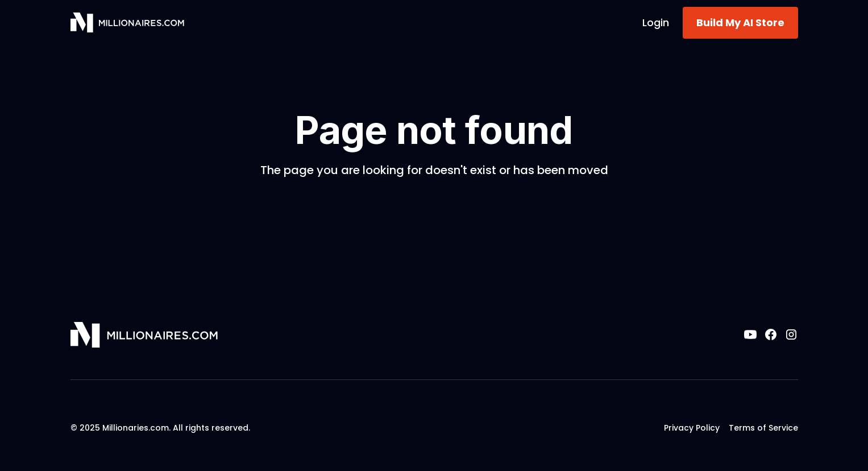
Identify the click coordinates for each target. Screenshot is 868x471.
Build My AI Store (740, 22)
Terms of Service (763, 428)
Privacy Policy (692, 428)
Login (656, 22)
